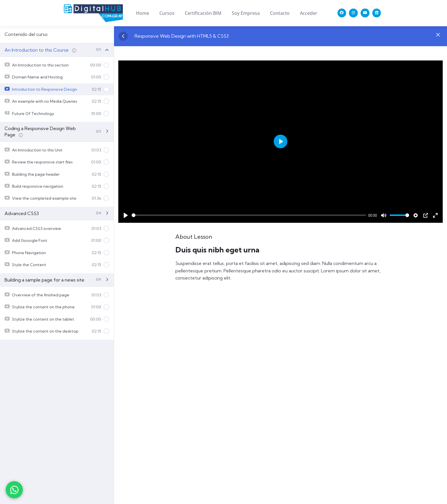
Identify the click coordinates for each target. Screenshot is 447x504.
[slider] (249, 215)
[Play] (126, 215)
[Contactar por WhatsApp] (14, 490)
